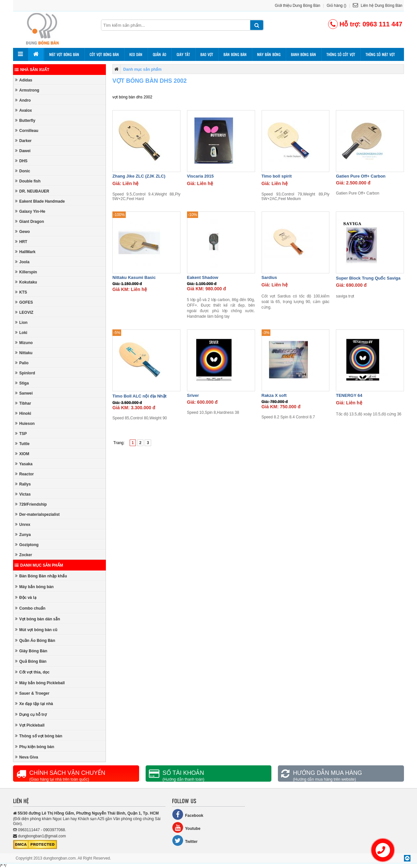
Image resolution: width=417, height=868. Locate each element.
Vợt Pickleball (30, 725)
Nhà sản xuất (32, 70)
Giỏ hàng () (337, 6)
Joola (22, 262)
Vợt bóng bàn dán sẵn (37, 619)
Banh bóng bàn (303, 54)
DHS (21, 161)
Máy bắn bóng (269, 54)
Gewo (22, 231)
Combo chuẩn (30, 608)
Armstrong (27, 90)
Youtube (186, 827)
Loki (21, 333)
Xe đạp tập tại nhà (34, 704)
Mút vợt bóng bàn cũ (36, 630)
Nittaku (24, 353)
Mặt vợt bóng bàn (64, 54)
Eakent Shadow (203, 277)
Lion (21, 322)
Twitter (185, 840)
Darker (23, 141)
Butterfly (25, 120)
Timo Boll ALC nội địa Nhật (139, 396)
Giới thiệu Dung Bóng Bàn (298, 6)
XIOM (22, 454)
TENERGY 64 (349, 395)
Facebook (188, 814)
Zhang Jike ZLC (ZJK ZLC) (139, 176)
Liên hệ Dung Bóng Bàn (378, 6)
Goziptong (27, 545)
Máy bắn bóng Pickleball (40, 683)
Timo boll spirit (277, 176)
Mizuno (24, 343)
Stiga (22, 383)
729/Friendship (31, 504)
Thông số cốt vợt (341, 54)
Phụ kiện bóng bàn (35, 747)
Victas (23, 494)
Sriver (193, 395)
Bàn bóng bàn (235, 54)
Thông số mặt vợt (380, 54)
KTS (21, 292)
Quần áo (159, 54)
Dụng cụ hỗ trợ (31, 714)
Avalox (23, 110)
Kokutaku (26, 282)
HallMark (25, 252)
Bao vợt (207, 54)
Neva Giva (27, 757)
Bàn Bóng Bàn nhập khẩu (41, 576)
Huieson (25, 423)
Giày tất (183, 54)
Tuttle (22, 444)
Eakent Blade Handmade (40, 201)
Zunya (23, 535)
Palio (22, 363)
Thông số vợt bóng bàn (39, 736)
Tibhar (23, 403)
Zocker (23, 555)
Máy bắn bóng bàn (34, 587)
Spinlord (25, 373)
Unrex (23, 524)
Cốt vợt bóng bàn (104, 54)
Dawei (23, 151)
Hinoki (23, 413)
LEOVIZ (24, 312)
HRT (21, 242)
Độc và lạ (26, 597)
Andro (23, 100)
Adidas (24, 80)
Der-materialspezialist (37, 514)
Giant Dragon (29, 221)
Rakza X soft (274, 395)
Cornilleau (27, 130)
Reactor (24, 474)
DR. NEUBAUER (32, 191)
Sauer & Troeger (32, 693)
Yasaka (24, 464)
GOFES (24, 302)
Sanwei (24, 393)
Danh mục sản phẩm (39, 565)
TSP (21, 434)
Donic (22, 171)
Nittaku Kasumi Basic (134, 277)
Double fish (28, 181)
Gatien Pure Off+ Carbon (361, 176)
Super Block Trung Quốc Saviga (368, 278)
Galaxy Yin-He (30, 211)
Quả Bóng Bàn (31, 661)
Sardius (269, 277)
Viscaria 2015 (200, 176)
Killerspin (26, 272)
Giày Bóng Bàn (31, 651)
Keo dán (136, 54)
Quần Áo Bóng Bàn (35, 640)
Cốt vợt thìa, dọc (32, 672)
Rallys (23, 484)
